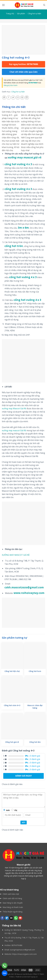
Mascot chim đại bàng (35, 707)
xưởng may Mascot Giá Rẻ (14, 408)
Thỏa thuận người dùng (13, 912)
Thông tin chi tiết (14, 107)
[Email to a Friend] (18, 98)
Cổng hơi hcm (35, 671)
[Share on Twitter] (13, 98)
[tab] (23, 107)
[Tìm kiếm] (44, 5)
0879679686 (33, 83)
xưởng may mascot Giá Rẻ (14, 430)
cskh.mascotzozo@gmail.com (24, 587)
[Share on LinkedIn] (27, 98)
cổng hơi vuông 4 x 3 (18, 164)
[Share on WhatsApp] (4, 98)
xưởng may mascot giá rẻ (24, 157)
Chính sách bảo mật (11, 894)
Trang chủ (10, 14)
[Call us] (16, 918)
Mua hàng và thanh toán (13, 907)
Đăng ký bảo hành (11, 85)
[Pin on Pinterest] (22, 98)
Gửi (23, 822)
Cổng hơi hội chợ (12, 671)
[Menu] (3, 5)
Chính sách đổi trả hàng (12, 898)
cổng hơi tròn (14, 246)
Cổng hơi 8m (35, 742)
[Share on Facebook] (9, 98)
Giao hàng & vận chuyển (13, 903)
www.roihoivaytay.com (29, 593)
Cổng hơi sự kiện (34, 14)
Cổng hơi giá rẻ (12, 742)
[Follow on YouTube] (20, 918)
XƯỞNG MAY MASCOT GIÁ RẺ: (16, 555)
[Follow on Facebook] (2, 918)
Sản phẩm (21, 14)
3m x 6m (23, 228)
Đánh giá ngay (24, 776)
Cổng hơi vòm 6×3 (12, 705)
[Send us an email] (11, 918)
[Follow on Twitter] (7, 918)
